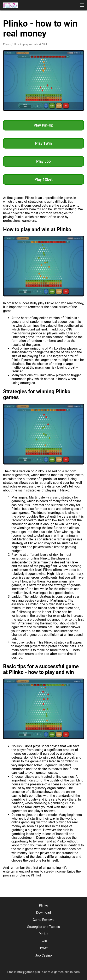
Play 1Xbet (43, 179)
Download (43, 912)
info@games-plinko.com (33, 972)
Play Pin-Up (44, 125)
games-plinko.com (67, 972)
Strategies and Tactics (43, 927)
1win (43, 941)
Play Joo (43, 161)
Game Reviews (44, 920)
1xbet (43, 948)
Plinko (7, 44)
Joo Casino (43, 955)
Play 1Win (43, 143)
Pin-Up (44, 934)
